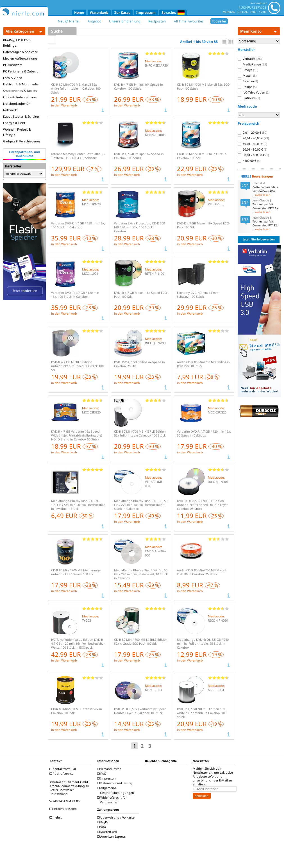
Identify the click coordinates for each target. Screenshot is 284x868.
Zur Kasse (122, 13)
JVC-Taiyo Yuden (254, 92)
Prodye (248, 70)
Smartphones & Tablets (20, 91)
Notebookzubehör (17, 104)
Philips (247, 87)
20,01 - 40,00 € (253, 138)
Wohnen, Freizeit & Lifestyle (17, 132)
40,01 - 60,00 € (252, 144)
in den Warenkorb (64, 105)
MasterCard (108, 832)
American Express (112, 837)
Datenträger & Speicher (20, 52)
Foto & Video (13, 78)
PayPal (104, 822)
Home (79, 13)
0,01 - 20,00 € (252, 133)
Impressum (146, 13)
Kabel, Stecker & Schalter (21, 116)
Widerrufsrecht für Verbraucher (113, 800)
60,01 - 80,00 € (252, 149)
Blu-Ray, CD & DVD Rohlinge (17, 43)
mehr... (56, 817)
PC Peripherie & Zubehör (21, 71)
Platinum (249, 98)
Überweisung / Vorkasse (117, 817)
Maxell (247, 76)
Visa (102, 827)
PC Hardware (13, 65)
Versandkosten (110, 769)
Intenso (248, 81)
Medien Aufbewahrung (20, 58)
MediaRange (252, 64)
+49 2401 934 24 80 (65, 801)
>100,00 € (249, 161)
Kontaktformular (63, 769)
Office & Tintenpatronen (21, 97)
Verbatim (250, 59)
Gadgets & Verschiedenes (22, 141)
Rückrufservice (62, 774)
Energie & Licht (14, 123)
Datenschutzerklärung (115, 783)
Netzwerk (10, 110)
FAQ (102, 774)
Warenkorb (99, 13)
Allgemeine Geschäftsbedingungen (116, 790)
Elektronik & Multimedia (21, 84)
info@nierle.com (64, 809)
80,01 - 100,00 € (253, 155)
